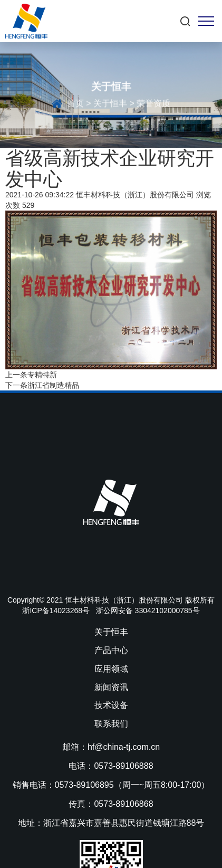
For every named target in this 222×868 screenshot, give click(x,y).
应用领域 (111, 669)
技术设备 (111, 705)
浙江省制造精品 (53, 385)
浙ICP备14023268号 (56, 611)
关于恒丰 (110, 105)
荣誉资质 (153, 105)
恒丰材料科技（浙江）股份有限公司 (135, 195)
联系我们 (111, 724)
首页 (75, 105)
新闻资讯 (111, 687)
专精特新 (42, 375)
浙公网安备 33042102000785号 (148, 611)
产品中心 (111, 650)
